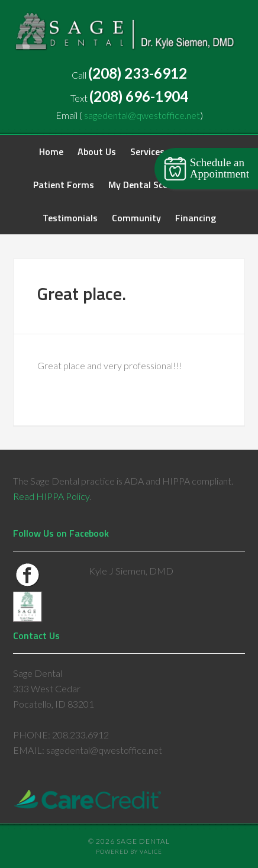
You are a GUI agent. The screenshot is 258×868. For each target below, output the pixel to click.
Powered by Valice (129, 852)
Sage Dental (129, 36)
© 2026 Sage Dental (129, 841)
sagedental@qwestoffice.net (142, 115)
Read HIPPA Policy (51, 496)
